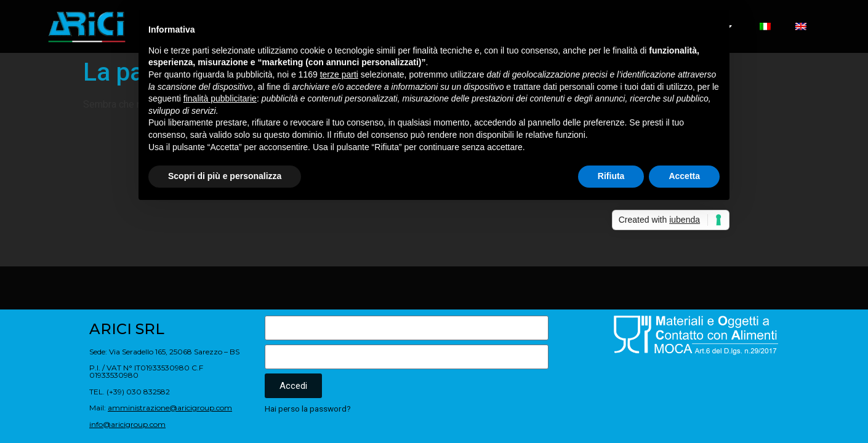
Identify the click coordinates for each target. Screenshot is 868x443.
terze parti (339, 74)
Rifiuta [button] (611, 176)
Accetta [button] (684, 176)
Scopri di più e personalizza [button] (225, 176)
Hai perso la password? (308, 409)
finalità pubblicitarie (220, 98)
